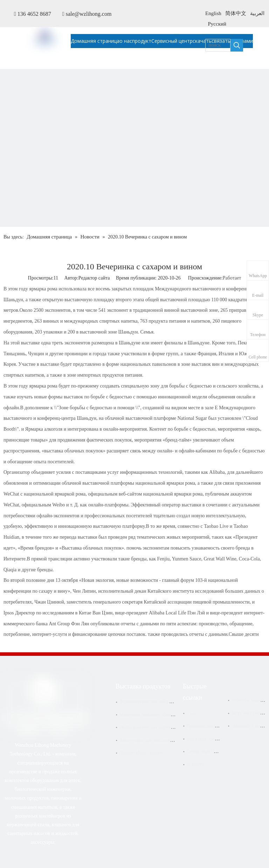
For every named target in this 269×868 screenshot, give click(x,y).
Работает (232, 278)
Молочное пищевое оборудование (154, 715)
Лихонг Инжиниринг (141, 753)
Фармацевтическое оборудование (154, 702)
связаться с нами (249, 726)
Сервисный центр (205, 751)
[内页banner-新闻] (134, 204)
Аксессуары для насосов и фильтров (157, 740)
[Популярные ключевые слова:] (237, 45)
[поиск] (218, 45)
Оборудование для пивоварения (152, 727)
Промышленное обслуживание (218, 726)
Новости (195, 764)
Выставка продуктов (208, 739)
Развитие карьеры (250, 700)
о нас (192, 713)
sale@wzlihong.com (89, 14)
